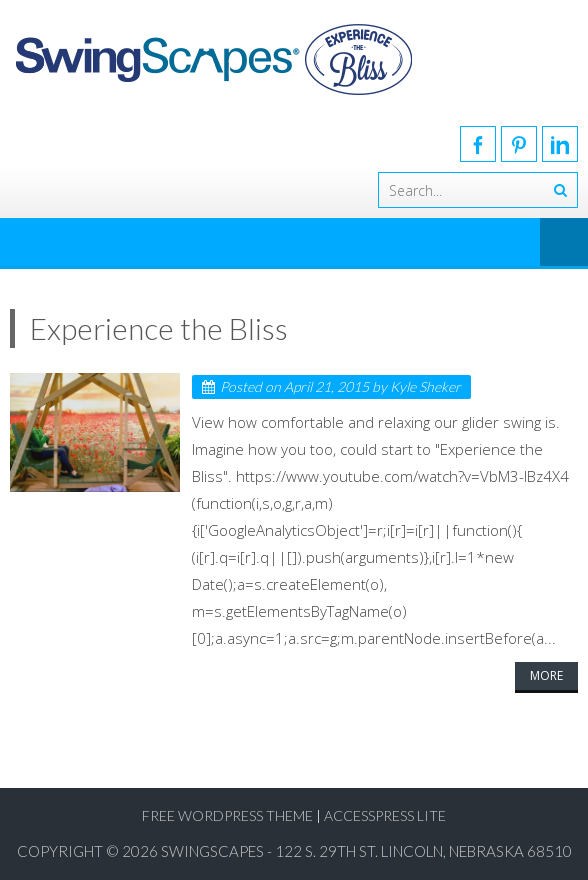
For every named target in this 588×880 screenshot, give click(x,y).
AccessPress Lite (385, 815)
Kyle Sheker (425, 386)
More (546, 675)
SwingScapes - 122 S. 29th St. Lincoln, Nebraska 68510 (366, 851)
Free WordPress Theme (227, 815)
